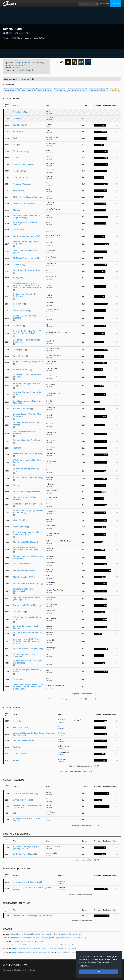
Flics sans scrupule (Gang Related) (25, 498)
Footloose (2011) (21, 310)
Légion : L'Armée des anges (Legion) (26, 317)
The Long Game (20, 171)
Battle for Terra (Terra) (24, 854)
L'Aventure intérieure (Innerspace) (23, 590)
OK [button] (99, 972)
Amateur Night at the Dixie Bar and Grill (27, 820)
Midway (16, 210)
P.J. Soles (16, 63)
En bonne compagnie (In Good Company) (27, 385)
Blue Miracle (19, 191)
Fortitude (17, 747)
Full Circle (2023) (21, 728)
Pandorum (18, 326)
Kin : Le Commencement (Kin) (27, 236)
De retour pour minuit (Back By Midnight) (27, 402)
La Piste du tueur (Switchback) (27, 492)
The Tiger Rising (21, 177)
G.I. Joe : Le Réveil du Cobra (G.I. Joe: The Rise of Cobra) (28, 332)
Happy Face (18, 721)
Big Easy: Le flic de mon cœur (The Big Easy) (26, 599)
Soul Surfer (18, 304)
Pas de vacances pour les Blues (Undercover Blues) (28, 533)
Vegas (16, 760)
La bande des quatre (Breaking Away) (27, 671)
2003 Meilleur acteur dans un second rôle (32, 952)
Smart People (19, 356)
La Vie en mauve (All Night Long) (28, 649)
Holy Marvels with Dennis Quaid (27, 882)
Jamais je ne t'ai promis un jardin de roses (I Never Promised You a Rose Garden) (28, 687)
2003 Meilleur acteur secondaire (32, 934)
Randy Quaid (16, 68)
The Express (19, 350)
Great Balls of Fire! (22, 564)
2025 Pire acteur (23, 941)
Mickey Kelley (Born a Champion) (28, 197)
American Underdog (22, 184)
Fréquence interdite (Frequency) (28, 453)
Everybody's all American (25, 570)
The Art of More (21, 754)
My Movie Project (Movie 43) (26, 258)
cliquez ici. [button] (84, 966)
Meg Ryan (32, 63)
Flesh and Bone (20, 527)
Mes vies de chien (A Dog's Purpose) (25, 243)
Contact (33, 970)
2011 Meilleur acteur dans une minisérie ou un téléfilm (36, 945)
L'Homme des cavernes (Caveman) (24, 655)
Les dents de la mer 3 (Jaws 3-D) (28, 633)
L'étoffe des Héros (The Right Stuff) (27, 618)
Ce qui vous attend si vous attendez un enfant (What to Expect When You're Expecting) (27, 285)
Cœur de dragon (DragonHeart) (27, 504)
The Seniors (19, 679)
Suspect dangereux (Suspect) (27, 583)
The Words (18, 265)
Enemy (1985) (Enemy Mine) (26, 605)
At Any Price (19, 278)
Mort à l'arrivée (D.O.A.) (24, 577)
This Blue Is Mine (21, 112)
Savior (16, 485)
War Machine (19, 125)
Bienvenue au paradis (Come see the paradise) (28, 557)
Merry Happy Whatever (24, 741)
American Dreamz (21, 369)
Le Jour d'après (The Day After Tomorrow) (27, 415)
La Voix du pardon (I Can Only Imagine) (26, 223)
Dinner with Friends (22, 800)
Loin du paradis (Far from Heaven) (25, 432)
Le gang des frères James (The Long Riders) (28, 662)
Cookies (25, 970)
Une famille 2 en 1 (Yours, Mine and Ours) (27, 376)
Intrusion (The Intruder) (24, 204)
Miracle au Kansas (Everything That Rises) (27, 806)
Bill (14, 813)
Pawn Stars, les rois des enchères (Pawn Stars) (32, 889)
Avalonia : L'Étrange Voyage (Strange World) (26, 848)
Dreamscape (19, 612)
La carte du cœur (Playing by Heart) (26, 470)
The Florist (18, 119)
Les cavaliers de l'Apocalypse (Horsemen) (27, 341)
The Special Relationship (24, 793)
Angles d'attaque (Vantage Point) (28, 362)
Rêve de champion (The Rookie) (28, 440)
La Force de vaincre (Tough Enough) (26, 627)
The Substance (20, 151)
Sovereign (18, 132)
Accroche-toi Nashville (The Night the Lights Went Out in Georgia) (26, 641)
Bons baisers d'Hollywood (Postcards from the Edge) (25, 548)
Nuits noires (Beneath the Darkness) (25, 295)
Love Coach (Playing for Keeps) (28, 270)
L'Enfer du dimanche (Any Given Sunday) (28, 461)
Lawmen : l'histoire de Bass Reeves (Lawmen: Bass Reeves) (34, 734)
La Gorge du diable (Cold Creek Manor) (27, 424)
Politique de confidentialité (12, 970)
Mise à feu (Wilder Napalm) (25, 542)
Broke (16, 138)
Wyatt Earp (18, 520)
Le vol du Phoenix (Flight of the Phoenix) (27, 393)
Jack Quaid (15, 65)
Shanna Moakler (22, 70)
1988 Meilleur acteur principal (31, 938)
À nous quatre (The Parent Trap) (28, 477)
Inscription (105, 4)
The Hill (17, 158)
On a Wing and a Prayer (24, 164)
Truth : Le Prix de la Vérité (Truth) (25, 252)
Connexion (116, 4)
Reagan (17, 145)
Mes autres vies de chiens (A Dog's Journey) (26, 217)
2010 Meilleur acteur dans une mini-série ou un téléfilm (33, 949)
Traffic (16, 448)
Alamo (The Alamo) (22, 409)
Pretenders (18, 230)
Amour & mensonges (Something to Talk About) (28, 512)
